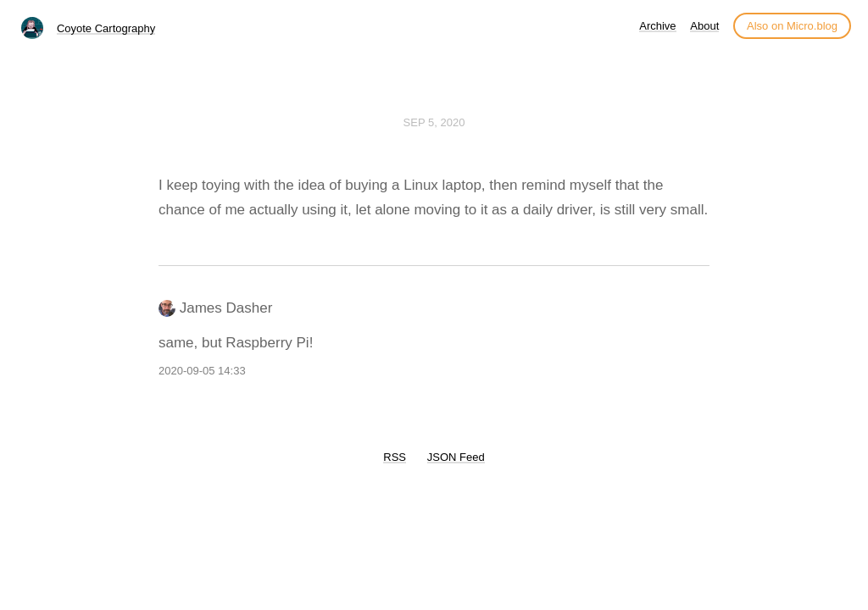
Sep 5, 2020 (434, 122)
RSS (395, 457)
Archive (657, 26)
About (704, 26)
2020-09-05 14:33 (202, 371)
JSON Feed (456, 457)
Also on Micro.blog (792, 26)
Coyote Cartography (106, 28)
